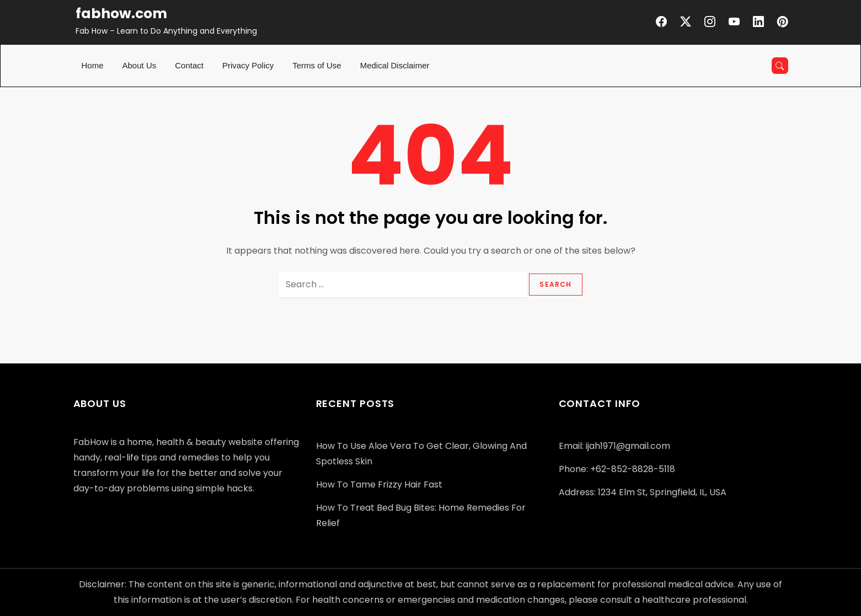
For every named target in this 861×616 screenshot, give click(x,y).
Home (93, 65)
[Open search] (780, 66)
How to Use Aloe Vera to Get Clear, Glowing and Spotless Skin (421, 454)
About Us (140, 65)
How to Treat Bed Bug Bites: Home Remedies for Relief (421, 515)
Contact (189, 65)
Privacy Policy (248, 65)
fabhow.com (121, 14)
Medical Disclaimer (395, 65)
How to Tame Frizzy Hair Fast (379, 484)
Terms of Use (317, 65)
